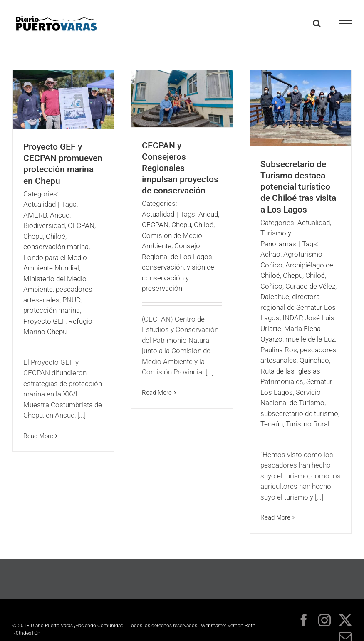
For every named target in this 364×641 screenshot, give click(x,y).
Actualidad (40, 204)
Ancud (60, 215)
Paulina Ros (279, 350)
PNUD (71, 300)
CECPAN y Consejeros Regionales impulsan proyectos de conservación (180, 168)
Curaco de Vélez (310, 286)
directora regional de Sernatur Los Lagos (298, 307)
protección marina (52, 310)
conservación (163, 267)
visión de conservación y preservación (178, 278)
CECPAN (81, 225)
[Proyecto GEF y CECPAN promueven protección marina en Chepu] (63, 99)
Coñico (271, 286)
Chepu (33, 236)
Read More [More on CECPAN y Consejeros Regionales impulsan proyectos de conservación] (157, 393)
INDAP (292, 318)
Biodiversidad (44, 225)
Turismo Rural (308, 424)
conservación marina (56, 247)
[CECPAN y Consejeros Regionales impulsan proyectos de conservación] (182, 99)
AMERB (35, 215)
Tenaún (272, 424)
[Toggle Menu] (345, 24)
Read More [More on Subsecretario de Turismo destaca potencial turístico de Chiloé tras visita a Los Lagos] (275, 517)
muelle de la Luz (310, 339)
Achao (270, 254)
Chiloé (56, 236)
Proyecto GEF (44, 321)
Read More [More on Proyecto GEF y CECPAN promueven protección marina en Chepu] (38, 436)
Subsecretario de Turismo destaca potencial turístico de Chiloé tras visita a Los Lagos (298, 187)
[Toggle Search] (317, 23)
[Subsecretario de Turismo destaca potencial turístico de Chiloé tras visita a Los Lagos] (301, 108)
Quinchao (314, 360)
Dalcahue (275, 297)
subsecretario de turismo (299, 413)
